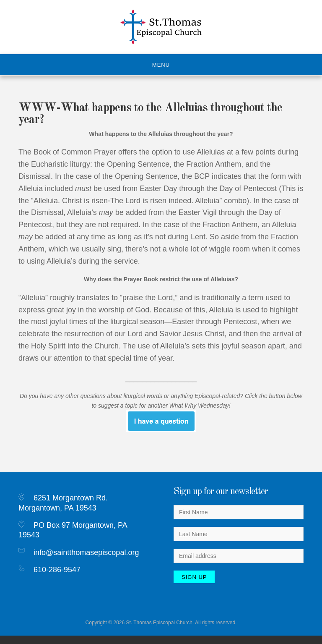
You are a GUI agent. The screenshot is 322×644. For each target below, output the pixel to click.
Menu (161, 65)
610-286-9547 (57, 570)
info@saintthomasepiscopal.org (86, 552)
